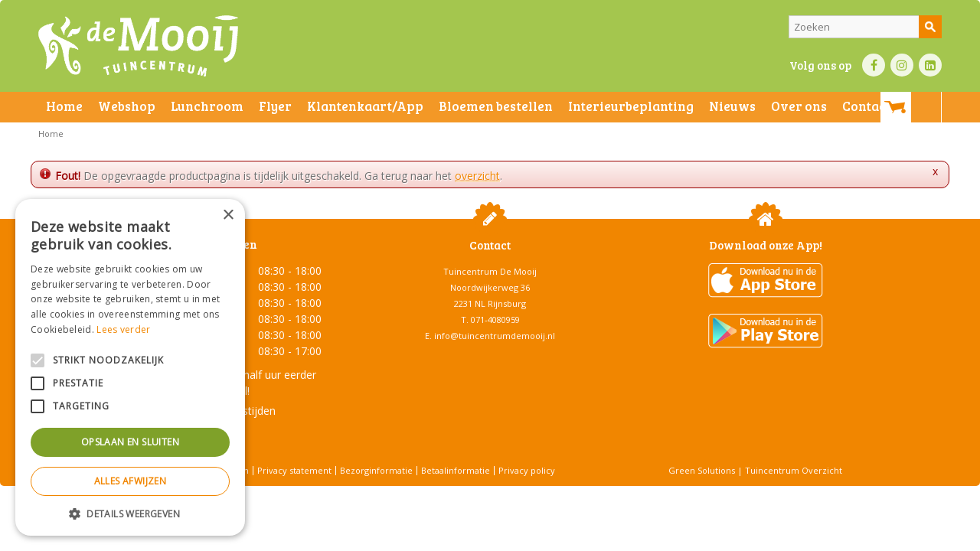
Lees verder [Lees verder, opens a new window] (123, 329)
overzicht (477, 176)
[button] (130, 513)
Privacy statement (294, 470)
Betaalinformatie (456, 470)
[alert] (130, 367)
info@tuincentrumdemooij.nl (495, 336)
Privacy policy (527, 470)
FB (874, 65)
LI (930, 65)
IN (902, 65)
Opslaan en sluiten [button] (130, 442)
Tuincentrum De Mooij (490, 271)
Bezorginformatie (376, 470)
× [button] (228, 215)
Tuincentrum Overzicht (794, 470)
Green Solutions (702, 470)
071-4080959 (495, 320)
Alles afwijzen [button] (131, 481)
